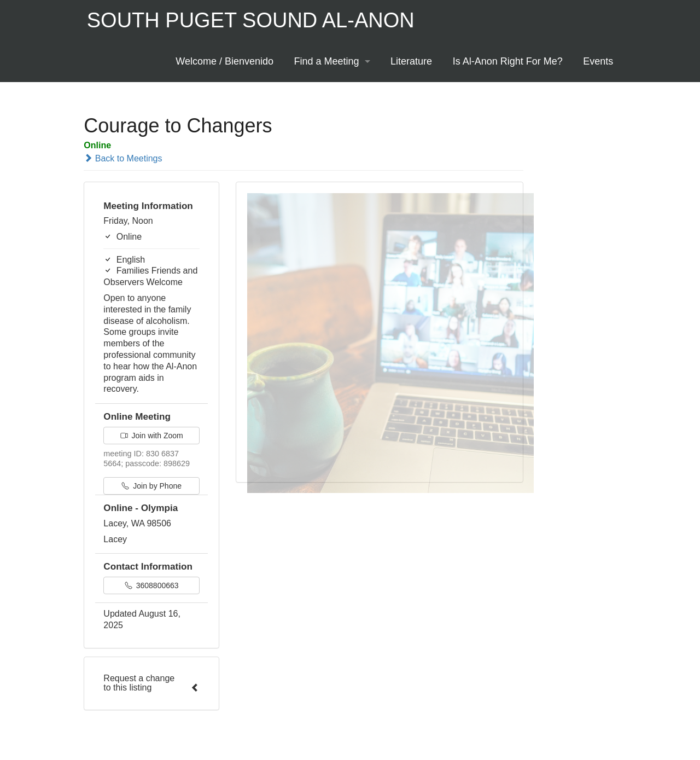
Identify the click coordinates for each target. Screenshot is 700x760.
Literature (411, 61)
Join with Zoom (152, 436)
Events (598, 61)
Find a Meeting (327, 61)
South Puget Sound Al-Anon (251, 20)
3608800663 (152, 585)
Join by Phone (151, 486)
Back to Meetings (123, 158)
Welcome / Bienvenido (224, 61)
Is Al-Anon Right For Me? (508, 61)
